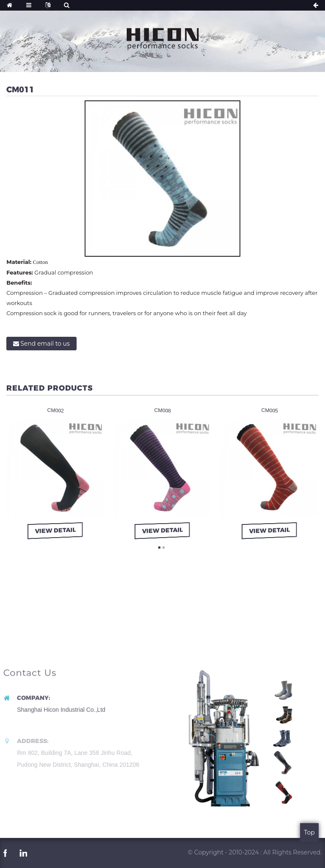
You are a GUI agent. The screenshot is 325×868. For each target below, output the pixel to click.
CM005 (270, 410)
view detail (56, 531)
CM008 (162, 410)
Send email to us (45, 344)
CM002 (56, 410)
